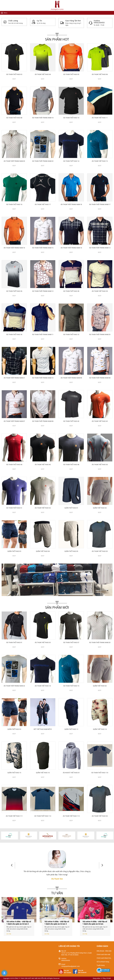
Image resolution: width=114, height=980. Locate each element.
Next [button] (101, 865)
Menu (6, 13)
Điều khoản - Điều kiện (104, 951)
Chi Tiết (9, 934)
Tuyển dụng (101, 965)
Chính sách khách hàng (105, 958)
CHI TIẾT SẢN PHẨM (14, 82)
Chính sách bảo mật (103, 954)
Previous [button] (13, 865)
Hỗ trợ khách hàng (103, 962)
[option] (57, 580)
